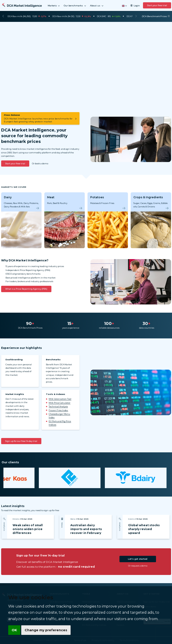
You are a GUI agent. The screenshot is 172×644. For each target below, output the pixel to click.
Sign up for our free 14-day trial (21, 441)
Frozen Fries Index (58, 410)
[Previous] (3, 16)
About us (97, 6)
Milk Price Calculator (60, 403)
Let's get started (138, 559)
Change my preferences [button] (44, 631)
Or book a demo (40, 164)
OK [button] (14, 631)
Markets (54, 6)
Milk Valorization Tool (60, 399)
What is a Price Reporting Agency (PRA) (26, 289)
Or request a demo (138, 566)
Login (135, 6)
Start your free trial (157, 5)
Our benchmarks (75, 6)
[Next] (136, 16)
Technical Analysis (58, 406)
